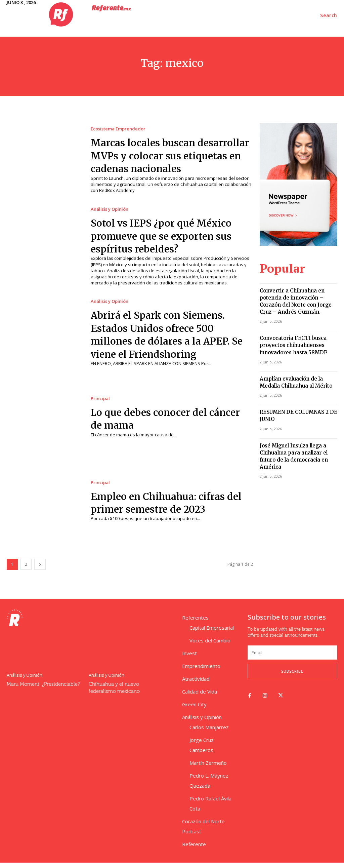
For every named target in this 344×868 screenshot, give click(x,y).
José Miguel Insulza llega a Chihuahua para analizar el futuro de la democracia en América (297, 431)
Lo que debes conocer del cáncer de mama (156, 424)
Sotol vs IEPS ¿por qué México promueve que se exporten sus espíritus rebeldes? (169, 242)
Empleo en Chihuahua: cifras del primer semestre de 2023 (166, 508)
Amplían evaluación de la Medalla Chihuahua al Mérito (297, 366)
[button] (329, 15)
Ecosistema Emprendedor (118, 125)
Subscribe (292, 677)
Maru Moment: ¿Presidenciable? (41, 689)
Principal (100, 404)
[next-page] (40, 570)
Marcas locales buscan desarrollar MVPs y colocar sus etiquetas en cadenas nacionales (171, 158)
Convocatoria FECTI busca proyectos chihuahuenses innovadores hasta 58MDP (289, 331)
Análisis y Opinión (110, 215)
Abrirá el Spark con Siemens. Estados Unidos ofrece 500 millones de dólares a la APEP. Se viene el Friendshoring (169, 340)
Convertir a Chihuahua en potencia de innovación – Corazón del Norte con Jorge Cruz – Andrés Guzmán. (298, 294)
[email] (292, 658)
